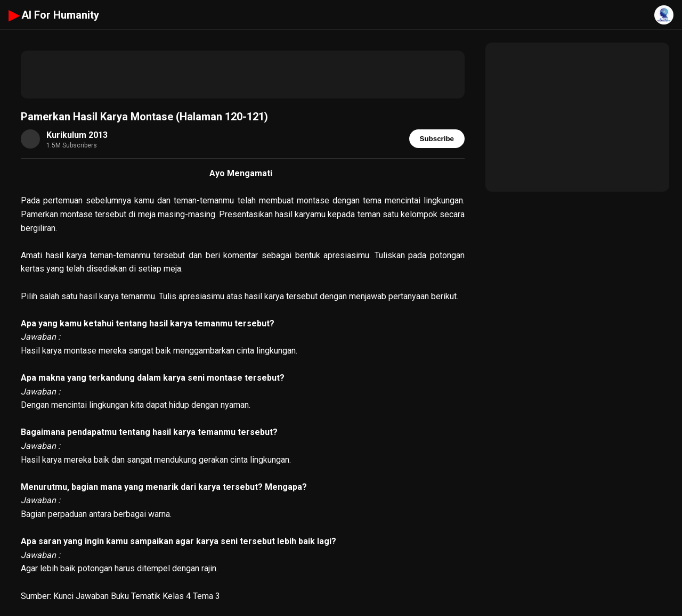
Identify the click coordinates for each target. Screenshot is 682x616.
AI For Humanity (54, 15)
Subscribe (437, 139)
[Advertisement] (243, 75)
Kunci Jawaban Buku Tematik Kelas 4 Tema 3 (137, 596)
